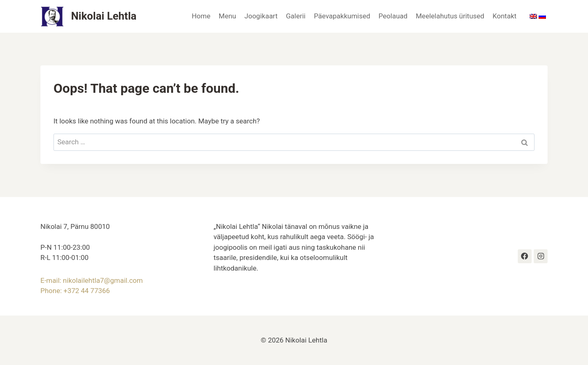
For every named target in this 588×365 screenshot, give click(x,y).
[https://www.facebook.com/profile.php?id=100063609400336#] (525, 256)
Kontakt (504, 16)
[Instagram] (541, 256)
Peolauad (393, 16)
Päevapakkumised (342, 16)
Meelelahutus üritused (450, 16)
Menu (228, 16)
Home (201, 16)
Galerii (296, 16)
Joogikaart (261, 16)
